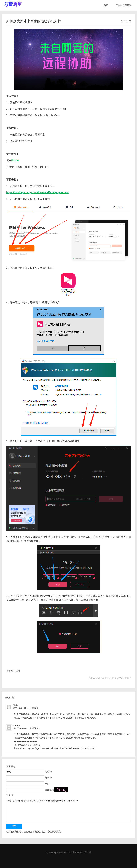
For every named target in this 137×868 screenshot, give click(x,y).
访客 (15, 705)
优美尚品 (87, 852)
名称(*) (48, 772)
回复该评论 (34, 708)
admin (16, 726)
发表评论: (11, 766)
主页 (47, 783)
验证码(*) (49, 790)
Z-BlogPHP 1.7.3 (64, 853)
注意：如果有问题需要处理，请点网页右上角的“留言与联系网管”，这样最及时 (68, 810)
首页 (106, 5)
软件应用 (16, 671)
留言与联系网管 (124, 5)
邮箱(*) (48, 778)
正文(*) (10, 795)
